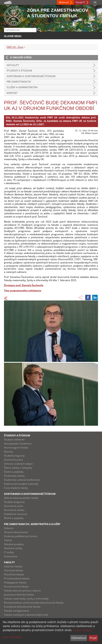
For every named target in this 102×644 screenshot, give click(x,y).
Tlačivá (8, 540)
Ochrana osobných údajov (18, 464)
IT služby (9, 552)
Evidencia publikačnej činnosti (21, 536)
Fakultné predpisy (14, 544)
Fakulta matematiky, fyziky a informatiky (26, 599)
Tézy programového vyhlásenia (23, 290)
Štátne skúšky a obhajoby (18, 468)
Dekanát (9, 528)
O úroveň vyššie (21, 57)
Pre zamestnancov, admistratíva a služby (32, 524)
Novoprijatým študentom (18, 444)
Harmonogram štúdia (16, 448)
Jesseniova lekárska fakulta (19, 595)
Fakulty (9, 562)
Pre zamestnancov (19, 82)
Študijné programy (14, 456)
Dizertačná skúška (14, 510)
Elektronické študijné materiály (21, 484)
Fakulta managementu (17, 611)
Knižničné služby (13, 548)
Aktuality (13, 65)
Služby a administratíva (22, 87)
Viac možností (12, 637)
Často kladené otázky (16, 488)
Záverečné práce (13, 460)
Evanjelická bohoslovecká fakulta (22, 607)
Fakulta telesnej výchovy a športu (22, 591)
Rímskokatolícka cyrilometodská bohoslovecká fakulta (34, 603)
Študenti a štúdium (19, 71)
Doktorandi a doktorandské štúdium (31, 76)
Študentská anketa (14, 476)
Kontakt (12, 93)
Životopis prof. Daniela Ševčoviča (24, 285)
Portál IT (80, 2)
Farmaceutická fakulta (16, 587)
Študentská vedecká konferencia (22, 480)
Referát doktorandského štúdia (21, 498)
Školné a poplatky (14, 472)
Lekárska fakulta (13, 566)
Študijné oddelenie (14, 440)
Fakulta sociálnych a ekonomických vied (26, 615)
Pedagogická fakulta (15, 582)
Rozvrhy (8, 452)
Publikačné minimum (16, 514)
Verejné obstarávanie (16, 532)
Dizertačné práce (14, 506)
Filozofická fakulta (14, 574)
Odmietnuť (79, 638)
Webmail (64, 2)
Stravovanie (11, 556)
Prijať (93, 638)
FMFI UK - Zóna (15, 47)
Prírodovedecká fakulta (17, 578)
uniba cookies (82, 630)
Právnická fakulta (14, 570)
